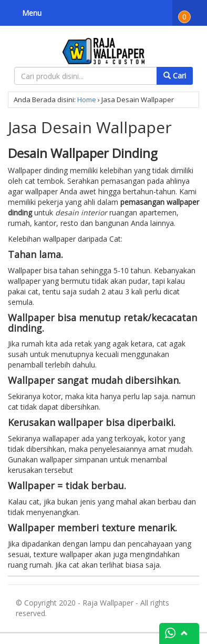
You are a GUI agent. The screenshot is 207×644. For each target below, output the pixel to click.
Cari (175, 76)
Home (87, 100)
